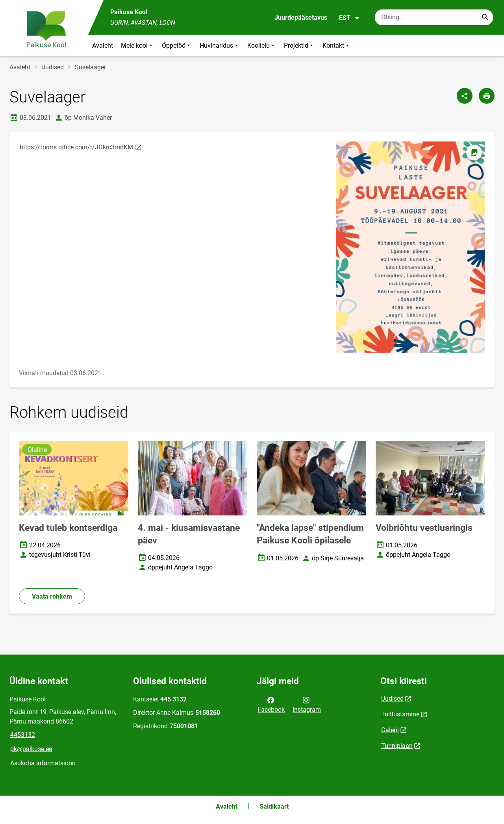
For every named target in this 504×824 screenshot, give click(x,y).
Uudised (53, 67)
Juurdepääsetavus (301, 18)
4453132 (23, 735)
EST (349, 18)
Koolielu (262, 46)
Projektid (299, 46)
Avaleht (103, 46)
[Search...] (485, 17)
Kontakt (336, 46)
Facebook (271, 704)
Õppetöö (177, 46)
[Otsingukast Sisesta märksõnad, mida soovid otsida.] (434, 17)
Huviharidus (220, 46)
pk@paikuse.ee (31, 749)
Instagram (307, 704)
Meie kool (137, 46)
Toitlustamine (400, 714)
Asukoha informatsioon (43, 763)
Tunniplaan (397, 746)
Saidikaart (274, 806)
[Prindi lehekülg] (487, 96)
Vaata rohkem (52, 596)
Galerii (390, 730)
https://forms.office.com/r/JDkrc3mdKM (81, 147)
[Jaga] (465, 96)
